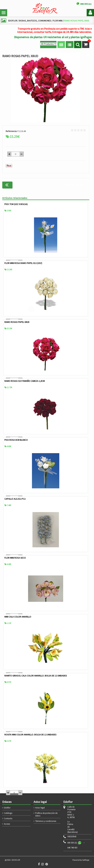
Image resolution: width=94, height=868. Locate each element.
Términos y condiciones (46, 821)
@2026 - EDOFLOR (12, 860)
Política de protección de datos (46, 814)
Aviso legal (40, 808)
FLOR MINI (58, 21)
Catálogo (8, 813)
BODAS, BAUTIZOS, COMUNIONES (35, 21)
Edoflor (7, 808)
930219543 (72, 837)
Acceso (7, 824)
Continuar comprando (75, 185)
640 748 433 (72, 848)
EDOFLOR (13, 21)
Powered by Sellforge (81, 860)
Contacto (8, 818)
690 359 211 (72, 843)
